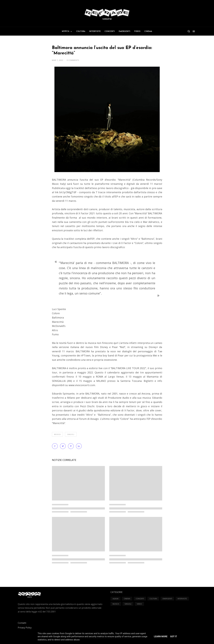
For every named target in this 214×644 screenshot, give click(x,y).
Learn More (161, 636)
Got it (174, 636)
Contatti (22, 623)
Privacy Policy (25, 628)
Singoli (71, 434)
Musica (57, 434)
